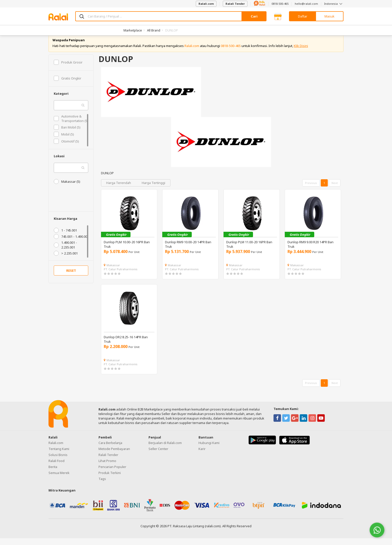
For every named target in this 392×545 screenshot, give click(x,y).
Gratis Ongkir (67, 85)
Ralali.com (206, 4)
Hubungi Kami (209, 449)
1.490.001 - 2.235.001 (65, 252)
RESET (71, 277)
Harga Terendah (119, 189)
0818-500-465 (280, 4)
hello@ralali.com (306, 4)
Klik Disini (301, 52)
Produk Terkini (110, 479)
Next (335, 190)
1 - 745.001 (65, 237)
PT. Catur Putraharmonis (121, 276)
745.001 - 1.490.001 (71, 243)
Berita (53, 473)
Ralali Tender (235, 4)
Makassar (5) (67, 188)
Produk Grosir (68, 69)
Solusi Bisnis (58, 461)
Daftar (303, 16)
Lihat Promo (107, 467)
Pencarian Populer (112, 473)
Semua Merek (59, 479)
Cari (254, 16)
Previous (311, 190)
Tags (102, 485)
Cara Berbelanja (110, 449)
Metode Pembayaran (114, 455)
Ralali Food (56, 467)
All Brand (154, 30)
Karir (202, 455)
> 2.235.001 (66, 260)
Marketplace (133, 30)
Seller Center (158, 455)
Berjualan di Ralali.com (165, 449)
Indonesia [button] (334, 4)
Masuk (329, 16)
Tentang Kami (59, 455)
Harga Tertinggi (153, 189)
